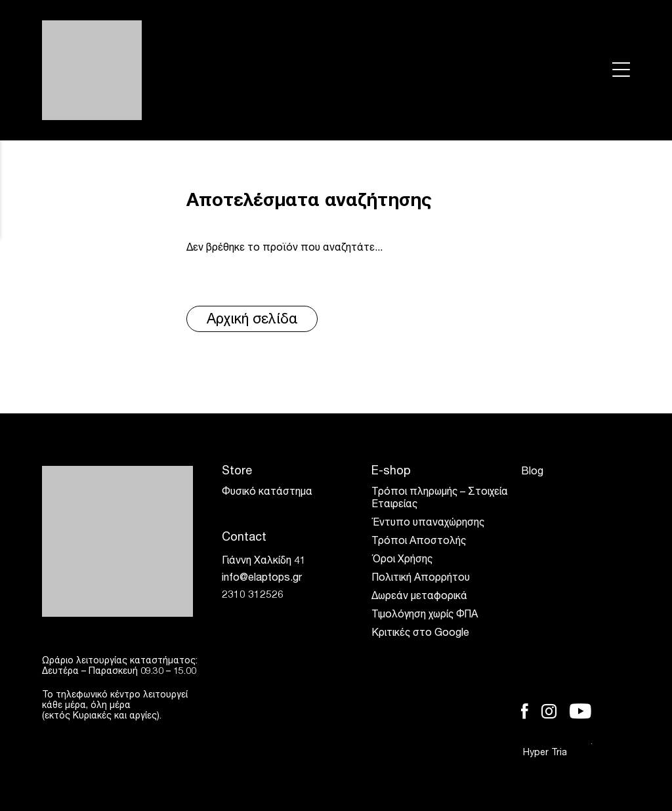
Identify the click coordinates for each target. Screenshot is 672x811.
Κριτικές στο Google (420, 634)
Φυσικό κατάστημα (267, 493)
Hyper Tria (557, 753)
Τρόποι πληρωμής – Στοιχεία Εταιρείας (440, 499)
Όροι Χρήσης (402, 560)
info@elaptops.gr (262, 579)
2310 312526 (253, 596)
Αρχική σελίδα (252, 320)
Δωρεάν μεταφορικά (419, 597)
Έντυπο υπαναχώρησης (428, 524)
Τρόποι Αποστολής (419, 542)
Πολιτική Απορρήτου (421, 579)
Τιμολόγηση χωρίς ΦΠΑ (425, 615)
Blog (532, 472)
